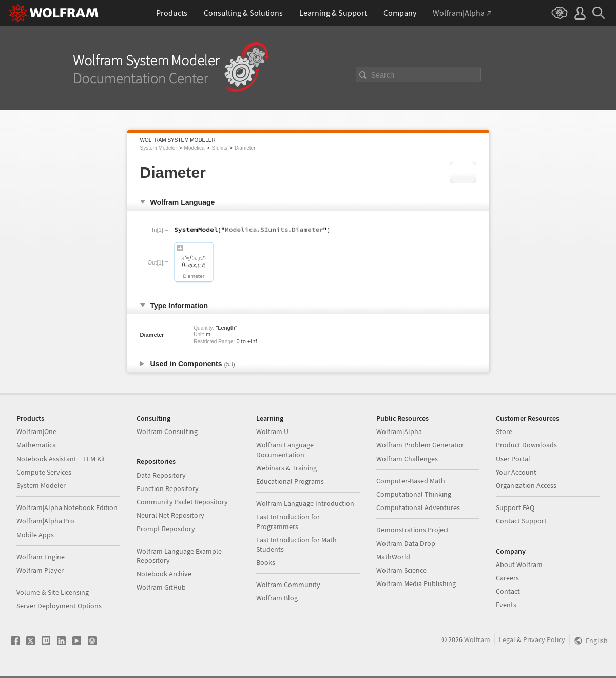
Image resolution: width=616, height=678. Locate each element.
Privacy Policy (544, 639)
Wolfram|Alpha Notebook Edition (67, 507)
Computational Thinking (414, 494)
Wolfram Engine (41, 557)
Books (266, 562)
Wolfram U (272, 431)
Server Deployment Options (59, 606)
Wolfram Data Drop (406, 543)
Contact (508, 591)
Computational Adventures (418, 507)
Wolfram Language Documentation (285, 449)
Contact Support (521, 521)
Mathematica (36, 445)
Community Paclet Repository (182, 502)
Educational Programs (290, 481)
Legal (507, 639)
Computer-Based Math (411, 481)
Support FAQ (515, 507)
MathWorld (393, 557)
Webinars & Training (286, 468)
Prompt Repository (166, 529)
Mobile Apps (35, 535)
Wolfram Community (288, 585)
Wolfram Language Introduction (305, 503)
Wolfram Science (401, 570)
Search (383, 75)
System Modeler (159, 148)
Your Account (516, 472)
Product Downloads (526, 445)
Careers (507, 578)
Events (506, 605)
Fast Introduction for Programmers (288, 521)
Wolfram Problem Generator (420, 445)
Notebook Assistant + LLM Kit (61, 459)
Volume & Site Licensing (53, 592)
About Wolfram (519, 564)
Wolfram (477, 639)
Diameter (245, 148)
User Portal (513, 459)
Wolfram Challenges (407, 459)
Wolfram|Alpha (399, 431)
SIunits (219, 148)
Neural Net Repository (170, 515)
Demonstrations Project (413, 530)
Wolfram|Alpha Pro (45, 521)
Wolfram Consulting (167, 431)
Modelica (195, 148)
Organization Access (526, 485)
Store (504, 431)
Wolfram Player (40, 570)
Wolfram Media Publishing (416, 583)
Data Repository (161, 475)
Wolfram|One (36, 431)
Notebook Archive (164, 574)
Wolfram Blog (277, 598)
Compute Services (44, 472)
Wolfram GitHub (161, 587)
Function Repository (168, 488)
